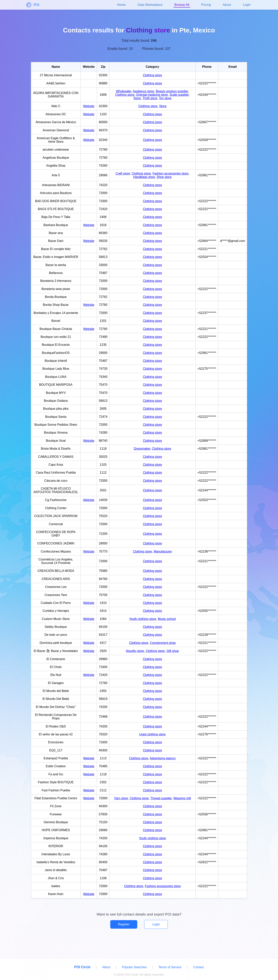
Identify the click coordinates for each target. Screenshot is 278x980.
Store (137, 98)
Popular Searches (134, 967)
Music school (167, 619)
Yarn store (121, 798)
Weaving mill (182, 798)
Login (247, 5)
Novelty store (135, 651)
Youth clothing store (143, 619)
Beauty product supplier (172, 91)
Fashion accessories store (170, 173)
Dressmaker (142, 449)
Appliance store (143, 91)
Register (124, 924)
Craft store (123, 173)
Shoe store (164, 177)
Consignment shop (163, 643)
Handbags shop (144, 177)
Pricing (206, 5)
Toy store (165, 98)
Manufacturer (163, 551)
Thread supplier (161, 798)
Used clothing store (152, 734)
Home (121, 5)
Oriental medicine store (152, 95)
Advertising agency (163, 758)
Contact (199, 967)
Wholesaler (123, 91)
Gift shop (173, 651)
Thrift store (150, 98)
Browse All (182, 5)
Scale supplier (179, 95)
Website (89, 106)
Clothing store (152, 75)
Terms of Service (170, 967)
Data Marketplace (150, 5)
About (227, 5)
